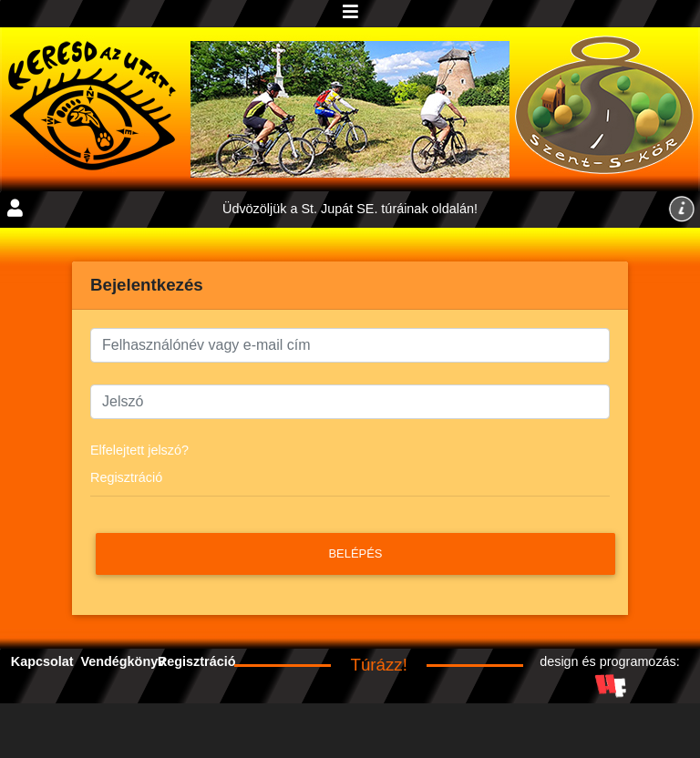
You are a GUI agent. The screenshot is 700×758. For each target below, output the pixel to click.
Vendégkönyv (123, 661)
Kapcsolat (42, 661)
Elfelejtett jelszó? (139, 450)
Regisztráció (126, 477)
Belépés (355, 553)
